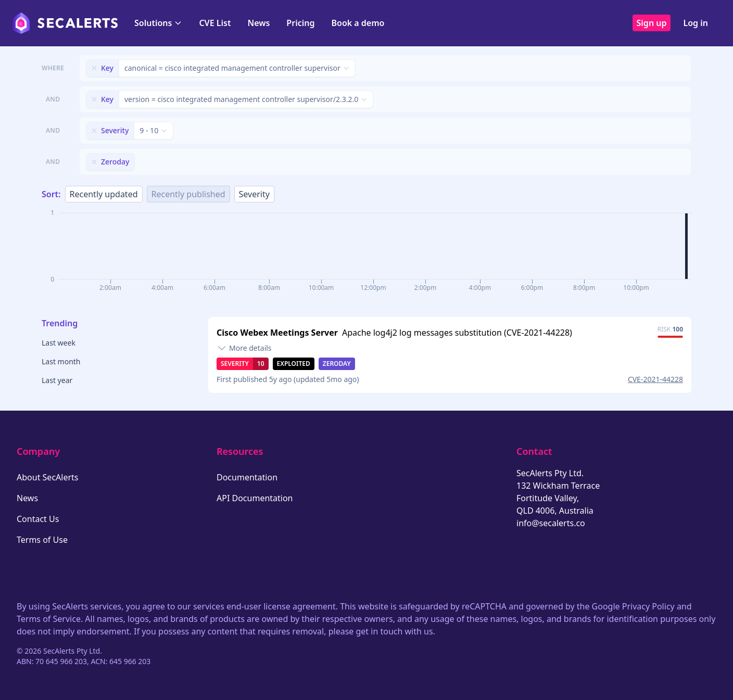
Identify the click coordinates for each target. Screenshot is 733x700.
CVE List (215, 23)
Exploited (294, 364)
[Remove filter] (94, 68)
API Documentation (255, 498)
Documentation (247, 477)
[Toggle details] (244, 348)
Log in (696, 23)
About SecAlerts (47, 477)
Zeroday (337, 364)
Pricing (300, 23)
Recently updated (104, 194)
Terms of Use (42, 540)
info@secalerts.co (551, 523)
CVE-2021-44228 (655, 379)
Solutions (158, 23)
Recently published (188, 194)
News (258, 23)
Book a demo (358, 23)
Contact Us (38, 519)
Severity (254, 194)
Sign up (652, 23)
